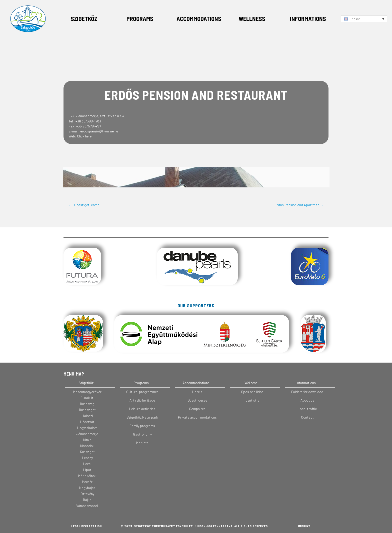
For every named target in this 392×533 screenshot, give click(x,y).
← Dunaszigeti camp (84, 205)
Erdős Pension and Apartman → (299, 205)
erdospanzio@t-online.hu (99, 131)
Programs (140, 19)
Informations (308, 19)
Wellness (252, 19)
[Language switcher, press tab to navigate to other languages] (364, 19)
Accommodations (199, 19)
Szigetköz (84, 19)
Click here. (85, 136)
